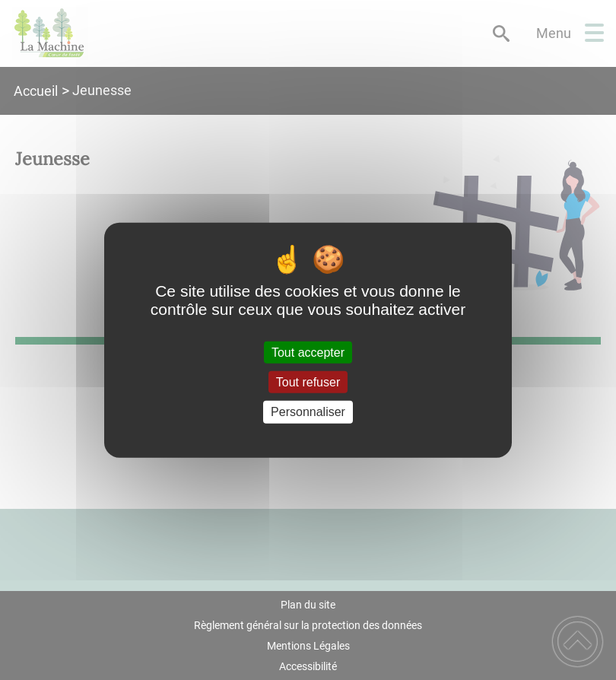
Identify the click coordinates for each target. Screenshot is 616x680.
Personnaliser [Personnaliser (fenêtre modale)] (308, 412)
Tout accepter (308, 353)
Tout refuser (308, 382)
